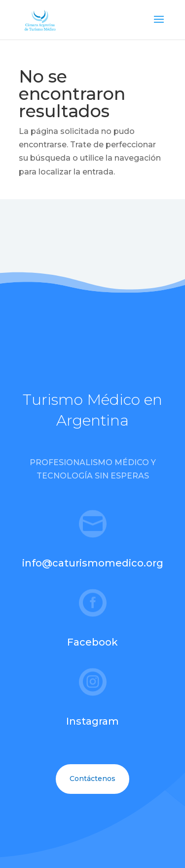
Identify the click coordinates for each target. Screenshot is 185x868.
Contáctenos (92, 779)
